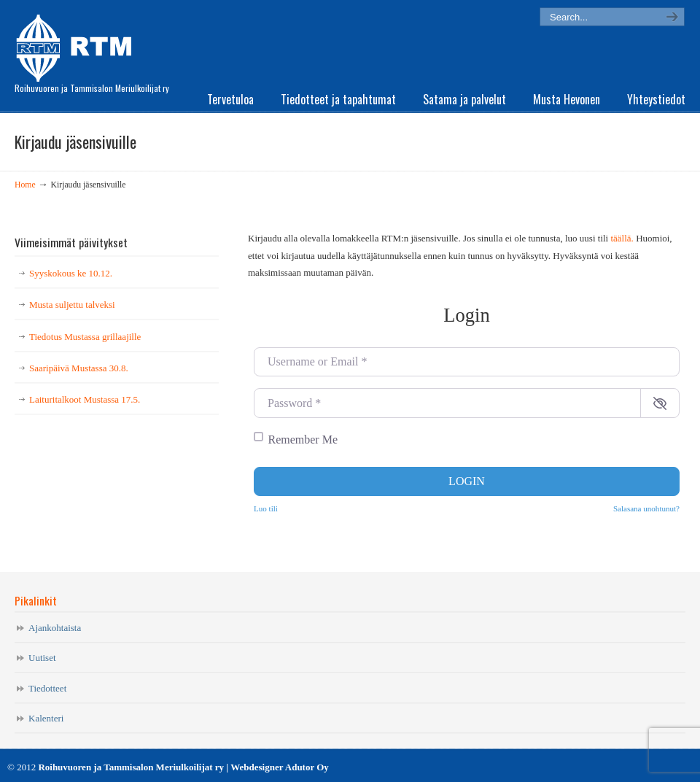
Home (25, 185)
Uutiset (42, 658)
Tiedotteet (47, 688)
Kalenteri (46, 718)
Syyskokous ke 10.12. (71, 273)
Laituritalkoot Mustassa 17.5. (85, 399)
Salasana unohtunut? (646, 508)
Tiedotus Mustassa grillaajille (85, 337)
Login (467, 481)
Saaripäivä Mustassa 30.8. (79, 368)
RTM (78, 44)
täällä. (622, 238)
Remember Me (303, 440)
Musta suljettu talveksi (72, 305)
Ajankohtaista (55, 628)
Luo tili (266, 508)
